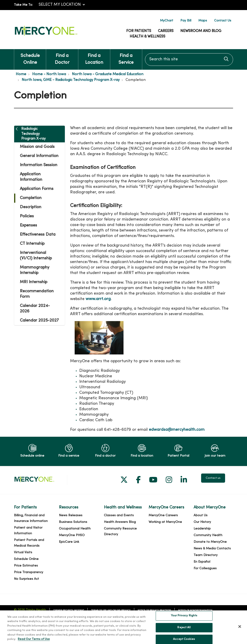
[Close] (240, 631)
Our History (202, 522)
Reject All (184, 631)
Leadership (202, 529)
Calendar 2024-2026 (35, 309)
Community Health (208, 535)
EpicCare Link (69, 542)
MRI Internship (34, 282)
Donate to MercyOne (210, 542)
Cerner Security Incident (69, 611)
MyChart (167, 21)
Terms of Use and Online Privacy (111, 611)
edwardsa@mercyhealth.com (177, 430)
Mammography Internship (35, 270)
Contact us (213, 478)
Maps (203, 21)
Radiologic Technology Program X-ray (33, 134)
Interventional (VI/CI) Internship (36, 256)
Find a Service (126, 57)
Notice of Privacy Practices (154, 611)
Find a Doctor (62, 57)
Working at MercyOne (165, 522)
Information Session (39, 165)
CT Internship (32, 244)
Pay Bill (186, 21)
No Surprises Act (26, 579)
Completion (31, 198)
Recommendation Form (37, 294)
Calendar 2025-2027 (39, 321)
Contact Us (223, 21)
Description (31, 207)
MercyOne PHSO (72, 535)
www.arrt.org (98, 299)
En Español (202, 562)
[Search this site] (189, 60)
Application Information (31, 177)
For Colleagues (205, 568)
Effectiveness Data (38, 235)
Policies (27, 216)
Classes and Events (119, 515)
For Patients (139, 31)
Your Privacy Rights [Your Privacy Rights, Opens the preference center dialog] (184, 620)
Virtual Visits (23, 552)
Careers (166, 31)
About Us (201, 515)
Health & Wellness (147, 37)
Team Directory (206, 555)
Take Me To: (23, 5)
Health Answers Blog (120, 522)
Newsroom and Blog (201, 31)
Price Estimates (26, 566)
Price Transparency (29, 572)
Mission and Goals (37, 147)
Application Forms (37, 189)
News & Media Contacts (212, 549)
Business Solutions (73, 522)
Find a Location (94, 57)
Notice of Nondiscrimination (195, 611)
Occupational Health (75, 529)
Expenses (28, 225)
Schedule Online (30, 57)
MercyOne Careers (163, 515)
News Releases (71, 515)
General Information (39, 156)
